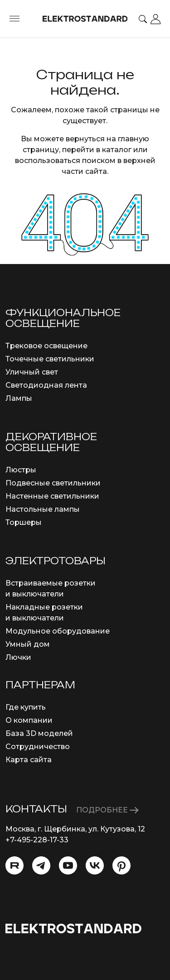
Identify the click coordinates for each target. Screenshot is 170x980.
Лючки (18, 657)
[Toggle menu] (15, 19)
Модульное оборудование (58, 631)
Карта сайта (29, 760)
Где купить (26, 707)
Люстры (21, 470)
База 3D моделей (39, 733)
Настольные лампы (43, 509)
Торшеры (24, 522)
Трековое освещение (46, 346)
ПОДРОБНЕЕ (107, 810)
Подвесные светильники (53, 483)
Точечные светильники (50, 359)
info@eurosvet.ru (37, 851)
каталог (117, 150)
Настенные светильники (52, 496)
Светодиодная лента (46, 385)
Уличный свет (32, 372)
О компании (29, 720)
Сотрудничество (38, 747)
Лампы (19, 398)
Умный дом (28, 644)
